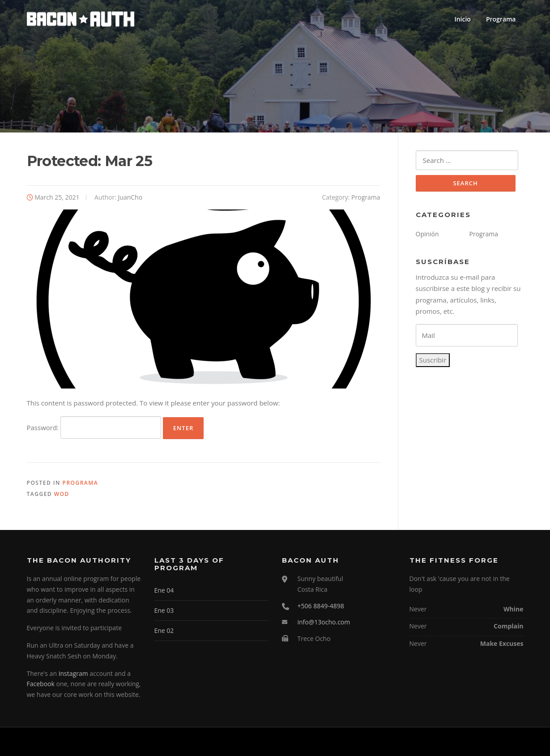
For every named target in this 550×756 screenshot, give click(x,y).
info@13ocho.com (324, 622)
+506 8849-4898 (321, 606)
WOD (62, 494)
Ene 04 (164, 590)
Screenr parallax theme (446, 742)
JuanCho (130, 197)
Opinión (427, 234)
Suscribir (433, 360)
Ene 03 (164, 610)
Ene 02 (164, 630)
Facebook (41, 684)
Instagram (73, 673)
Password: (94, 427)
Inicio (462, 19)
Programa (501, 19)
